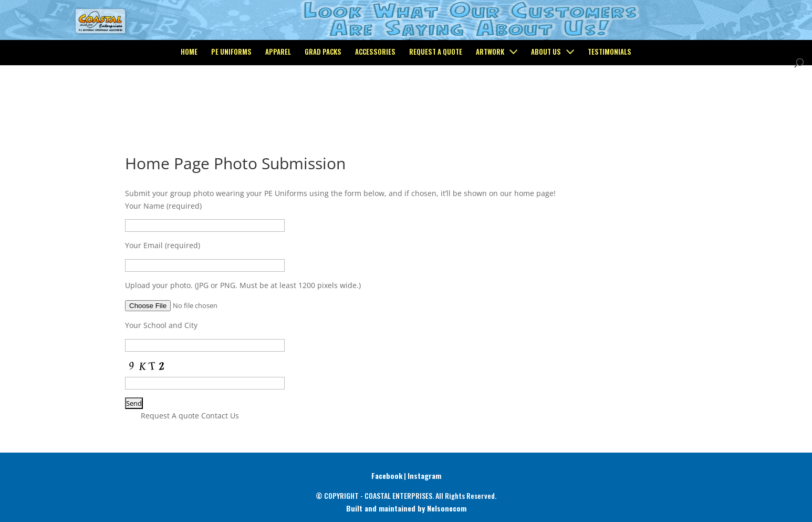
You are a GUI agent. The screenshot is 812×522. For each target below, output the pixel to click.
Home (189, 95)
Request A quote (170, 416)
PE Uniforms (231, 95)
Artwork (490, 95)
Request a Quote (436, 95)
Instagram (424, 475)
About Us (546, 95)
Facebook (387, 475)
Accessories (375, 95)
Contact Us (220, 416)
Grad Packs (323, 95)
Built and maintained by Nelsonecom (406, 508)
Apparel (278, 95)
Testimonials (610, 95)
